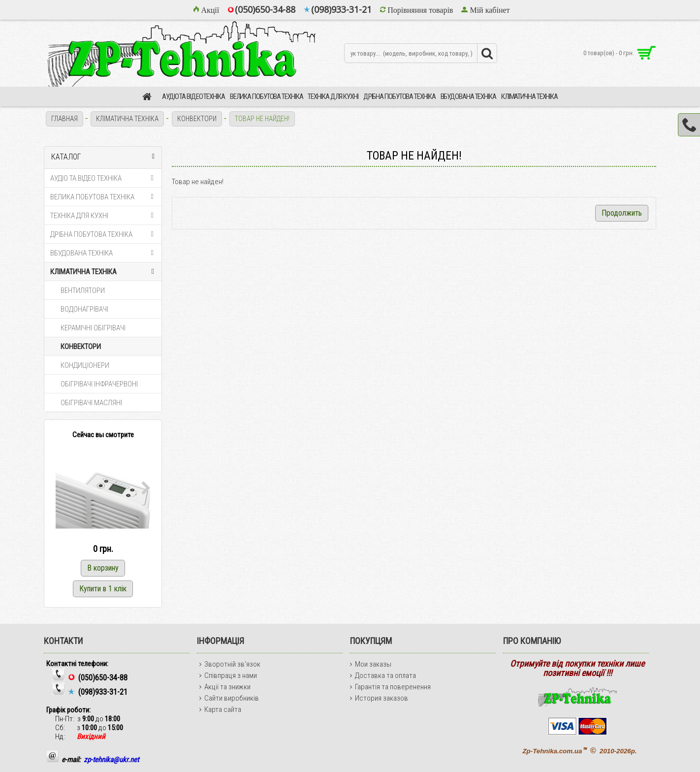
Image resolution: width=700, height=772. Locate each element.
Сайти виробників (229, 698)
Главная (64, 119)
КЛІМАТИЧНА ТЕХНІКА (127, 119)
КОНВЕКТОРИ (197, 119)
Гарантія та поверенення (390, 687)
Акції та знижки (225, 687)
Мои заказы (371, 664)
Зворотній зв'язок (230, 664)
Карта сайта (220, 709)
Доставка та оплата (383, 675)
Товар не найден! (262, 119)
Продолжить (622, 213)
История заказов (379, 698)
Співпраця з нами (228, 675)
